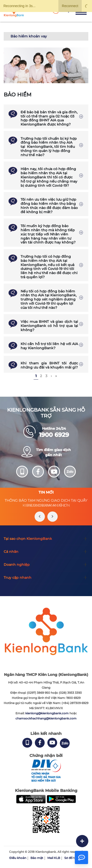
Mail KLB (54, 858)
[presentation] (40, 517)
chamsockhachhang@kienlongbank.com (46, 718)
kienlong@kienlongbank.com (47, 713)
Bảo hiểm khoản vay (29, 36)
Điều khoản (18, 858)
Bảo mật (37, 858)
